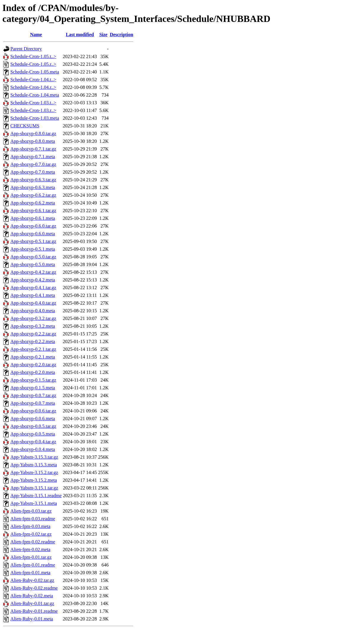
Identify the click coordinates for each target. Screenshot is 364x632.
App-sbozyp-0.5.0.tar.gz (33, 257)
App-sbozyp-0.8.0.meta (33, 141)
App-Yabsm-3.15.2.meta (34, 480)
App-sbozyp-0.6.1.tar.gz (33, 211)
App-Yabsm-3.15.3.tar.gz (34, 457)
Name (36, 35)
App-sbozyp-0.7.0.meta (33, 172)
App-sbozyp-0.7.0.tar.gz (33, 164)
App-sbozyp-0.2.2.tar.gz (33, 334)
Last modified (80, 35)
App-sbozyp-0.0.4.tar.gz (33, 442)
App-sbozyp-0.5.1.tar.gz (33, 241)
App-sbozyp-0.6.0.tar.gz (33, 226)
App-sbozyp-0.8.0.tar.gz (33, 133)
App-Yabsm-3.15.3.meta (34, 465)
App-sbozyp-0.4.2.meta (33, 280)
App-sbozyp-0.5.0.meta (33, 264)
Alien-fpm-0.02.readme (33, 542)
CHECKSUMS (25, 126)
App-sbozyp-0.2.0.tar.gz (33, 365)
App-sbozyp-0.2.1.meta (33, 357)
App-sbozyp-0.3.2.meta (33, 326)
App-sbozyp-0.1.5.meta (33, 388)
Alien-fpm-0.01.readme (33, 565)
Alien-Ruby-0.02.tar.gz (32, 580)
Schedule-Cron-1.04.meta (35, 95)
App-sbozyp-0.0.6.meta (33, 419)
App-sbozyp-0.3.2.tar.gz (33, 318)
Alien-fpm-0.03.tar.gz (31, 511)
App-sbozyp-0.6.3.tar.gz (33, 180)
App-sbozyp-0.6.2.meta (33, 203)
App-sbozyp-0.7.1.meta (33, 157)
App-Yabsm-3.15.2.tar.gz (34, 472)
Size (103, 35)
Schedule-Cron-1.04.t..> (33, 80)
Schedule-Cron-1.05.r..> (33, 64)
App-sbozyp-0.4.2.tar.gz (33, 272)
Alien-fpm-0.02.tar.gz (31, 534)
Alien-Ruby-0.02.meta (32, 596)
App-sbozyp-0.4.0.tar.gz (33, 303)
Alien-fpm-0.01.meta (30, 573)
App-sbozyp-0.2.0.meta (33, 372)
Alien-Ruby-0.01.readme (34, 611)
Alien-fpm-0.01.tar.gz (31, 557)
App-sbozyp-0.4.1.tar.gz (33, 288)
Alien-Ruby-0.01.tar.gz (32, 603)
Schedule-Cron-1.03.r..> (33, 110)
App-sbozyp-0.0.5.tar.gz (33, 426)
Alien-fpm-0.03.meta (30, 526)
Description (122, 35)
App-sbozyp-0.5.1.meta (33, 249)
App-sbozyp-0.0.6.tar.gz (33, 411)
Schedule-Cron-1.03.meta (35, 118)
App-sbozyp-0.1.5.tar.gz (33, 380)
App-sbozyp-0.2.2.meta (33, 341)
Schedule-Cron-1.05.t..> (33, 56)
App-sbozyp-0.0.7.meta (33, 403)
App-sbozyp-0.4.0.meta (33, 311)
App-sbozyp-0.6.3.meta (33, 187)
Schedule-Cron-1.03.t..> (33, 103)
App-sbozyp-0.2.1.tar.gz (33, 349)
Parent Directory (26, 49)
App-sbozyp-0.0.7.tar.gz (33, 395)
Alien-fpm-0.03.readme (33, 519)
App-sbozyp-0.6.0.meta (33, 234)
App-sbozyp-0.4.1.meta (33, 295)
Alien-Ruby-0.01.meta (32, 619)
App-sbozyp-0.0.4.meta (33, 449)
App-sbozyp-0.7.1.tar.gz (33, 149)
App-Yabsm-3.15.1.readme (36, 496)
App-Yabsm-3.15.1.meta (34, 503)
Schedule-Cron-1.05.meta (35, 72)
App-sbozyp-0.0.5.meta (33, 434)
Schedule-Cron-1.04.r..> (33, 87)
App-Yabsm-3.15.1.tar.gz (34, 488)
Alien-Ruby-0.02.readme (34, 588)
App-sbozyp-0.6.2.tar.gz (33, 195)
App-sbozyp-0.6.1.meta (33, 218)
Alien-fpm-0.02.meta (30, 549)
